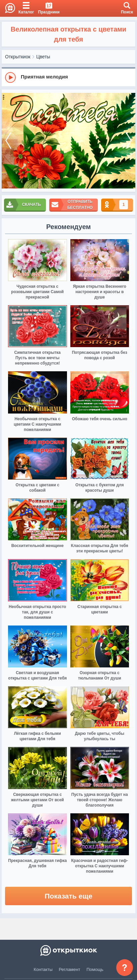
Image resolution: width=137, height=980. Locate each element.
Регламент (70, 969)
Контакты (43, 969)
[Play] (10, 77)
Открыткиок (18, 57)
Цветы (43, 57)
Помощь (95, 969)
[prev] (8, 141)
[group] (68, 77)
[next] (129, 141)
